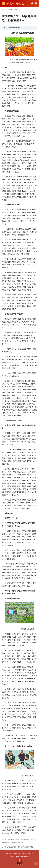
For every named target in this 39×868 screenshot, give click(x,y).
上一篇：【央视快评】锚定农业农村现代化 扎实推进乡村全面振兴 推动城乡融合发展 (19, 841)
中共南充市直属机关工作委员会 (23, 853)
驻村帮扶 (10, 10)
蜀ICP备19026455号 (22, 856)
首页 (3, 10)
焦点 (16, 10)
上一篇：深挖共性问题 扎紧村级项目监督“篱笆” (17, 847)
